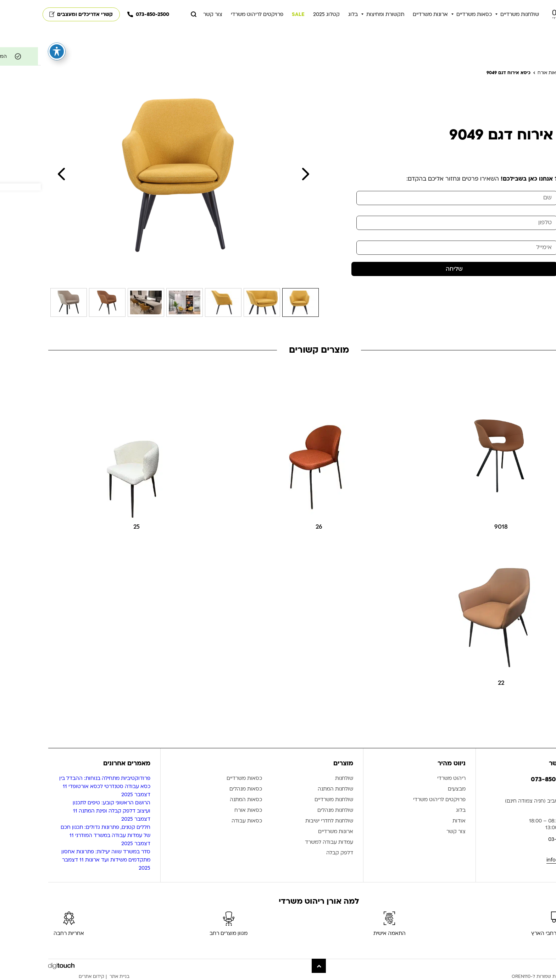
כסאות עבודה (206, 821)
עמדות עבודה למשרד (288, 843)
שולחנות (303, 779)
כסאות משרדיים (433, 14)
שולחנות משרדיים (479, 14)
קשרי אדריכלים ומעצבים (40, 14)
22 (460, 683)
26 (278, 527)
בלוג (312, 14)
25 (96, 527)
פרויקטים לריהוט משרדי (216, 14)
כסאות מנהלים (205, 789)
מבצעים (416, 789)
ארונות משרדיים (390, 14)
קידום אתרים (51, 976)
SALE (257, 14)
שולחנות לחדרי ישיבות (288, 821)
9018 (460, 527)
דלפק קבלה (299, 853)
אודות (418, 821)
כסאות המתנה (205, 800)
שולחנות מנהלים (294, 811)
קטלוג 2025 (286, 14)
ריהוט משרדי (411, 779)
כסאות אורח (207, 811)
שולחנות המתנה (295, 789)
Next (265, 174)
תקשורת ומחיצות (344, 14)
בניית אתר (79, 976)
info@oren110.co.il (527, 860)
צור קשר (172, 14)
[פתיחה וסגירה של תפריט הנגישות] (16, 51)
